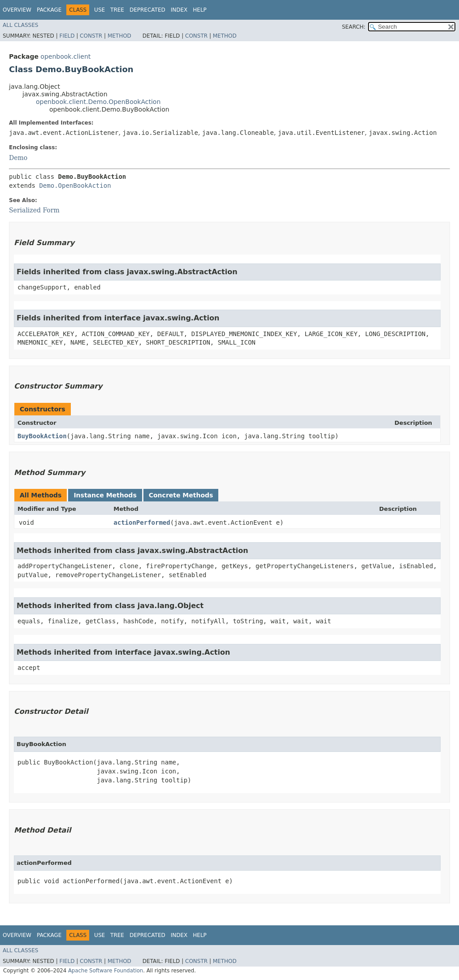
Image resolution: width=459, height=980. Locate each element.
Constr (91, 36)
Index (179, 10)
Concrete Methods (181, 495)
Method (119, 36)
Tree (117, 10)
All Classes (20, 25)
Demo (18, 158)
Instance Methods (105, 495)
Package (49, 10)
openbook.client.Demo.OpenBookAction (98, 102)
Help (200, 10)
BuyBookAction (42, 436)
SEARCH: (354, 27)
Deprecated (147, 10)
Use (100, 10)
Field (67, 36)
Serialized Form (34, 210)
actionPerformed (142, 522)
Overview (17, 10)
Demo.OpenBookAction (75, 186)
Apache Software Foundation (106, 971)
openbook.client (65, 56)
